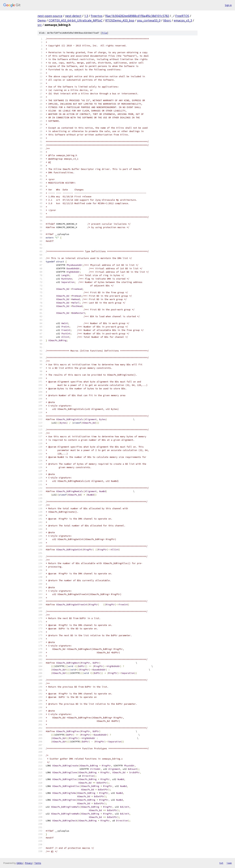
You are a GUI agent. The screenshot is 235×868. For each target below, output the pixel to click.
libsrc (167, 20)
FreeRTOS (182, 16)
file (104, 33)
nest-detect (73, 16)
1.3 (86, 16)
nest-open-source (50, 16)
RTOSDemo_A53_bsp (120, 20)
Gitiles (20, 863)
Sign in (228, 5)
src (40, 25)
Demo (42, 20)
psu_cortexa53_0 (149, 20)
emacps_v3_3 (183, 20)
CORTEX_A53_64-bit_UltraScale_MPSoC (76, 20)
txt (221, 863)
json (229, 863)
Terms (38, 863)
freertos (97, 16)
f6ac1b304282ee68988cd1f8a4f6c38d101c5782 (137, 16)
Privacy (29, 863)
